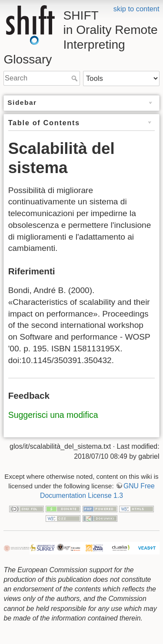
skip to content (136, 9)
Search (75, 78)
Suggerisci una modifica (53, 415)
